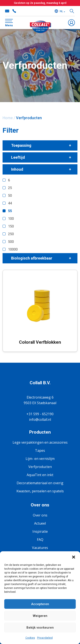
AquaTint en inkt (40, 475)
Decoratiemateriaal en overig (40, 483)
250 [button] (11, 234)
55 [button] (10, 211)
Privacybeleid (45, 638)
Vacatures (40, 548)
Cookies (30, 638)
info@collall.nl (7, 11)
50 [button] (10, 196)
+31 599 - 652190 (14, 11)
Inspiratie (40, 531)
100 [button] (11, 219)
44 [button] (10, 203)
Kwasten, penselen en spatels (40, 491)
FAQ (40, 540)
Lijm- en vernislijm (40, 459)
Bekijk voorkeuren (40, 628)
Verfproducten (40, 467)
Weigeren (40, 616)
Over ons (40, 515)
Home (8, 118)
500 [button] (11, 242)
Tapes (40, 450)
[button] (74, 557)
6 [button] (9, 180)
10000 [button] (13, 249)
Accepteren (40, 604)
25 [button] (10, 188)
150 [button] (11, 226)
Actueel (40, 523)
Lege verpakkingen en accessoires (40, 442)
